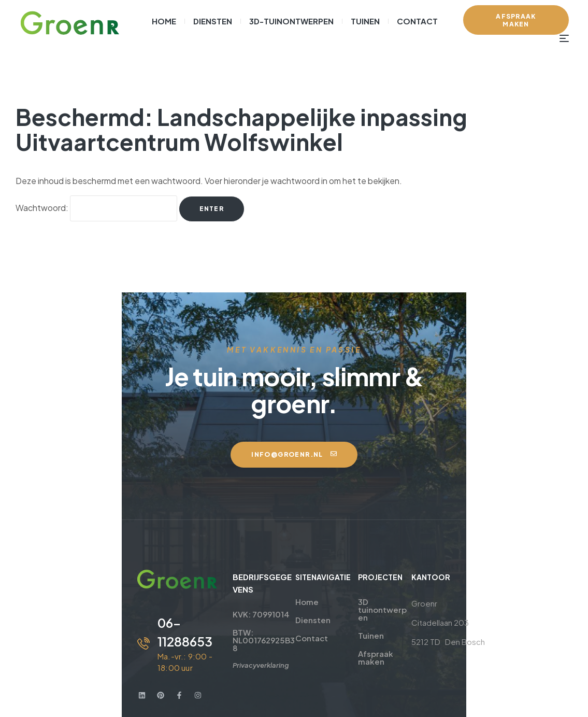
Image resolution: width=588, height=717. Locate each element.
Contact (291, 610)
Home (286, 574)
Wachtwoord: (96, 208)
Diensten (292, 592)
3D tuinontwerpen (375, 578)
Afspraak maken (363, 622)
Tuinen (358, 600)
